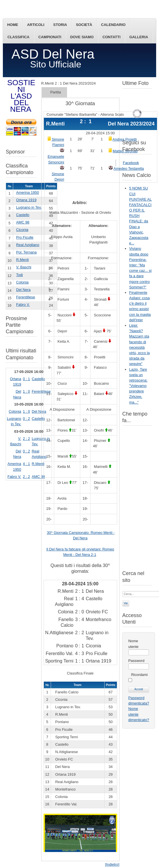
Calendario (113, 25)
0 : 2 (26, 419)
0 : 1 (26, 379)
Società (84, 25)
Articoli (36, 25)
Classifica (18, 37)
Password (136, 661)
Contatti (112, 37)
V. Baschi (24, 267)
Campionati (50, 37)
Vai (126, 603)
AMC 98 (23, 222)
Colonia (22, 282)
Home (13, 25)
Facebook (131, 163)
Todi (19, 275)
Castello (23, 215)
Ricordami (140, 675)
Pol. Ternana (26, 252)
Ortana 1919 (26, 200)
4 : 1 (26, 464)
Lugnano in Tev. (29, 207)
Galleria (139, 37)
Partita (56, 92)
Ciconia (22, 230)
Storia (60, 25)
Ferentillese (25, 297)
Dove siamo (82, 37)
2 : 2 (26, 439)
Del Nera (23, 290)
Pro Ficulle (25, 237)
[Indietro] (112, 864)
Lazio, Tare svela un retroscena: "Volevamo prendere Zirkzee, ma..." (138, 386)
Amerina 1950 (28, 192)
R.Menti (22, 260)
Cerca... (122, 591)
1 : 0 (26, 391)
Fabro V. (23, 305)
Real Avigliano (28, 245)
